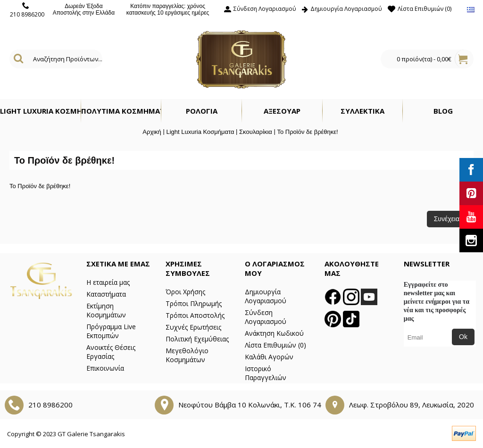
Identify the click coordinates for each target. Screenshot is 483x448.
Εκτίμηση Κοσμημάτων (106, 310)
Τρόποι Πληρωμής (194, 303)
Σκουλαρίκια (256, 132)
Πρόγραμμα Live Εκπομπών (111, 331)
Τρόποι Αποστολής (195, 315)
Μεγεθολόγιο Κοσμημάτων (187, 355)
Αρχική (152, 132)
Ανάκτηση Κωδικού (274, 333)
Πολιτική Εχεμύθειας (197, 339)
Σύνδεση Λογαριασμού (266, 317)
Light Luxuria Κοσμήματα (200, 132)
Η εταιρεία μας (108, 282)
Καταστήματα (106, 294)
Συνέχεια (447, 219)
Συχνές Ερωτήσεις (193, 327)
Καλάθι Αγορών (269, 357)
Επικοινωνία (105, 368)
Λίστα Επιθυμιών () (275, 345)
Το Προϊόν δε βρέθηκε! (307, 132)
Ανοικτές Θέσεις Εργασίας (111, 352)
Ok (463, 337)
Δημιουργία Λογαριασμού (266, 296)
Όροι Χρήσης (185, 292)
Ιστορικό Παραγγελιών (266, 373)
